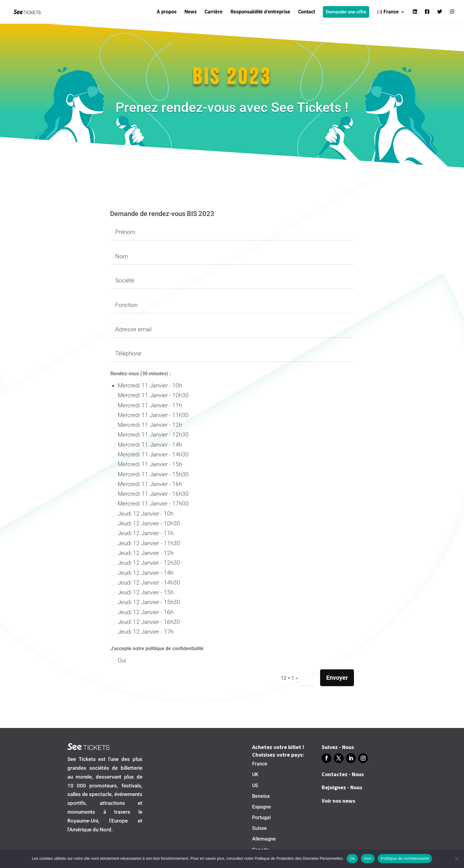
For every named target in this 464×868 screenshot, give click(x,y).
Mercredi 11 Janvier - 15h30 (150, 474)
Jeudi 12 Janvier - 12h (142, 553)
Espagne (262, 807)
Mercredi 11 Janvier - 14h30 (150, 454)
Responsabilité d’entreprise (260, 12)
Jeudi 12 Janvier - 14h (142, 573)
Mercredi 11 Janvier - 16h (146, 484)
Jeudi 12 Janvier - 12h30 (145, 563)
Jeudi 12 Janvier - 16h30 (145, 622)
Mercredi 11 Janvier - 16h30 (150, 494)
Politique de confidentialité (405, 858)
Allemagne (264, 839)
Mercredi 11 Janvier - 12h (146, 425)
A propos (167, 12)
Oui (118, 660)
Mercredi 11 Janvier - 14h (146, 445)
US (255, 785)
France (260, 764)
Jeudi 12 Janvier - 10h (142, 514)
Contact (307, 12)
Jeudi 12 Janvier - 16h (142, 612)
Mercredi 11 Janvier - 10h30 (150, 395)
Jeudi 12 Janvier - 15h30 (145, 602)
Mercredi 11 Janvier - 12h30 (150, 435)
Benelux (261, 796)
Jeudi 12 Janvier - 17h (142, 632)
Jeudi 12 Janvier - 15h (142, 592)
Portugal (261, 818)
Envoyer (337, 678)
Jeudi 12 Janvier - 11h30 (145, 543)
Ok (352, 858)
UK (255, 774)
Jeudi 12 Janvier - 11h (142, 533)
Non (368, 858)
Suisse (259, 828)
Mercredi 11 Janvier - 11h (146, 405)
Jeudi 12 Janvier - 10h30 (145, 523)
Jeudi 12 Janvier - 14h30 (145, 583)
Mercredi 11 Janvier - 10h (146, 385)
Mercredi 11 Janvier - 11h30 (150, 415)
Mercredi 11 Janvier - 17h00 (150, 504)
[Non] (456, 859)
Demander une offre (346, 12)
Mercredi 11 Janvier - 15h (146, 464)
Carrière (214, 12)
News (191, 12)
